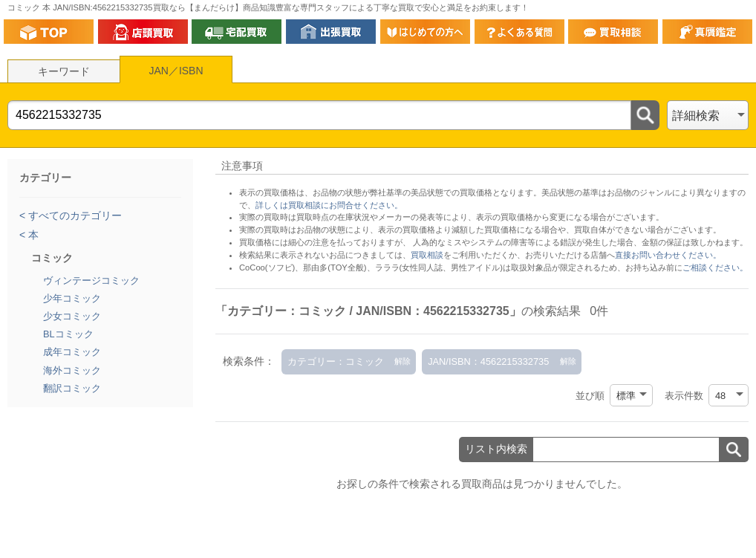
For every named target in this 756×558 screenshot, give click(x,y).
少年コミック (72, 298)
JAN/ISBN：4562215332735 (488, 361)
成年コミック (72, 352)
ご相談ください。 (715, 267)
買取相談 (427, 255)
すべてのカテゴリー (74, 215)
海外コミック (72, 370)
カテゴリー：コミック (336, 361)
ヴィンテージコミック (91, 280)
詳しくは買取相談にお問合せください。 (329, 205)
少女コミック (72, 316)
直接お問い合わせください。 (668, 255)
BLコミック (68, 334)
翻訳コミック (72, 388)
